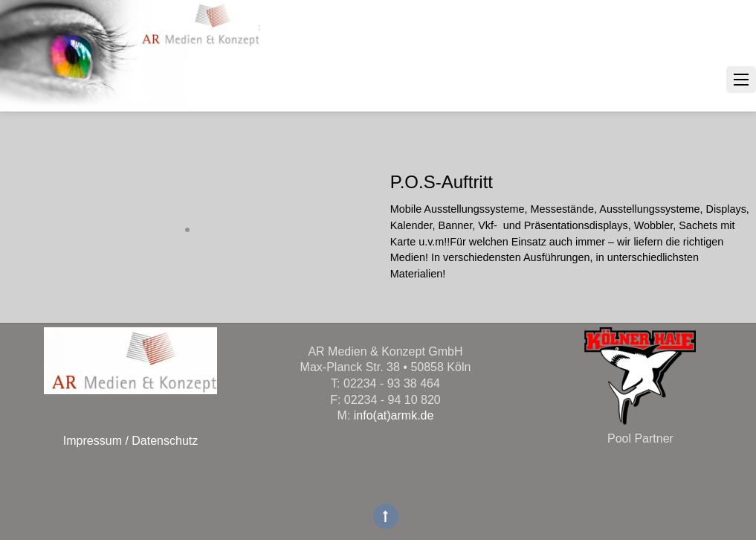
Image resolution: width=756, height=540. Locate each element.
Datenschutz (163, 441)
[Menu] (741, 80)
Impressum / (96, 441)
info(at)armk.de (394, 415)
